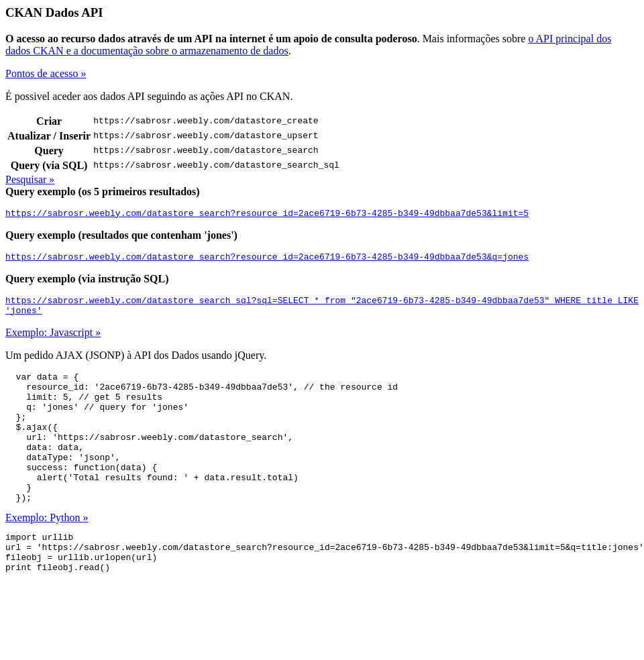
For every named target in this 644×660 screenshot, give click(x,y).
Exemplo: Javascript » (53, 340)
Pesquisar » (30, 179)
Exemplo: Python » (47, 552)
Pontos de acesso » (46, 73)
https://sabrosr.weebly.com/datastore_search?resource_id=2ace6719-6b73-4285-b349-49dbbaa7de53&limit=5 (267, 215)
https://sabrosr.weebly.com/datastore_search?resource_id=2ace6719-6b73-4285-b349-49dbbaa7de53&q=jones (267, 260)
